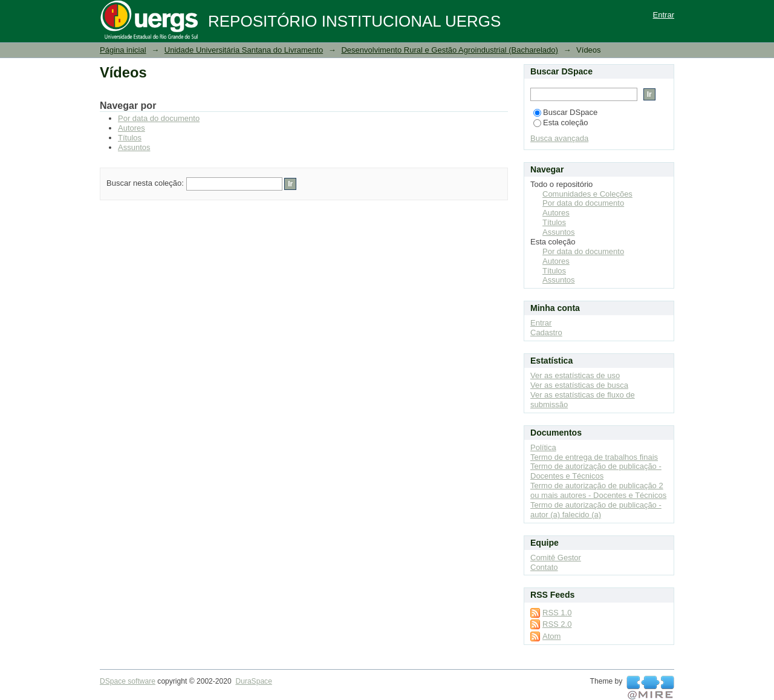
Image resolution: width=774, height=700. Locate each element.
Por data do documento (159, 118)
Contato (544, 567)
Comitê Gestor (556, 558)
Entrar (664, 15)
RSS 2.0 (557, 624)
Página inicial (123, 50)
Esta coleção (561, 123)
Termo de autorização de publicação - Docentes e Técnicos (596, 471)
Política (543, 447)
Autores (132, 128)
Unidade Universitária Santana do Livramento (244, 50)
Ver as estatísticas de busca (579, 385)
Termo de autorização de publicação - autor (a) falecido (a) (596, 510)
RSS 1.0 (557, 613)
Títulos (130, 138)
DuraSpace (253, 681)
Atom (551, 636)
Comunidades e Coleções (587, 194)
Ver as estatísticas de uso (575, 375)
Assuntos (134, 147)
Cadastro (546, 332)
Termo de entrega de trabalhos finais (594, 457)
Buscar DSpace (565, 112)
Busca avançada (559, 138)
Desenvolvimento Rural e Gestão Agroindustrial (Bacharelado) (449, 50)
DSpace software (128, 681)
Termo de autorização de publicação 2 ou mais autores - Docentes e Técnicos (598, 490)
